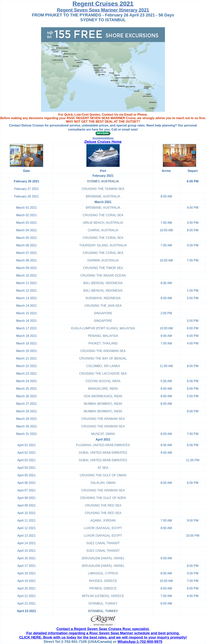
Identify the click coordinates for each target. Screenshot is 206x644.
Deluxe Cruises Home (103, 142)
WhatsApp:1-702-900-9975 (140, 642)
